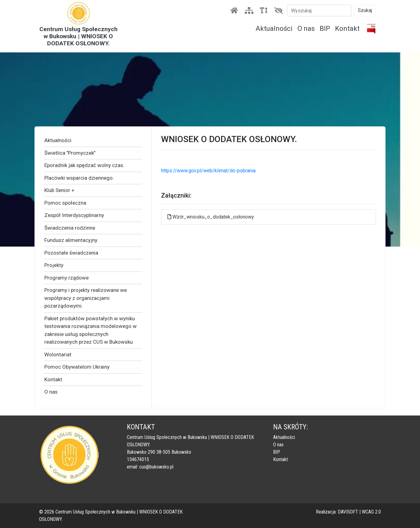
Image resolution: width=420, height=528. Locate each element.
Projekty (54, 265)
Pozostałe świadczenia (71, 253)
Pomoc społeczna (65, 203)
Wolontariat (58, 354)
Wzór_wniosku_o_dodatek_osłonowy (213, 217)
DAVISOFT (348, 512)
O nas (306, 29)
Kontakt (347, 29)
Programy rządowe (67, 278)
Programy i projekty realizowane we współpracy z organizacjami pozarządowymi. (86, 298)
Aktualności (274, 29)
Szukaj (365, 10)
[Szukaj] (319, 10)
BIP (325, 29)
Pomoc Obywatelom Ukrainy (77, 367)
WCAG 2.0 (371, 512)
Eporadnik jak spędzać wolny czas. (84, 165)
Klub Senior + (59, 190)
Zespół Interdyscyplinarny (74, 215)
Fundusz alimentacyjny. (71, 240)
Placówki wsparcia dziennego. (79, 178)
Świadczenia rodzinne (70, 228)
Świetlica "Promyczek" (70, 153)
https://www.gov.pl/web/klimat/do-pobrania (208, 171)
